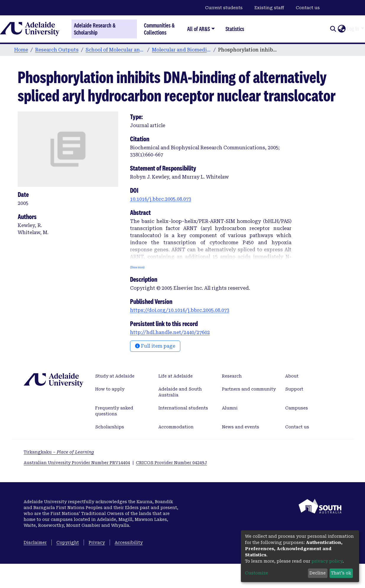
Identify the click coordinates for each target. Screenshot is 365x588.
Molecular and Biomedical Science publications (181, 50)
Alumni (230, 408)
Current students (224, 8)
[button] (342, 29)
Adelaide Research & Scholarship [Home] (95, 29)
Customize (257, 573)
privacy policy (327, 561)
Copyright (68, 542)
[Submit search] (333, 29)
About (292, 376)
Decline (318, 573)
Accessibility (129, 542)
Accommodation (176, 427)
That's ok (341, 573)
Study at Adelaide (115, 376)
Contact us (308, 8)
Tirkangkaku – (59, 452)
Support (294, 389)
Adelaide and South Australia (180, 392)
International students (183, 408)
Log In (353, 29)
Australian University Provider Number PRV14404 (77, 463)
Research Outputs (57, 50)
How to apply (110, 389)
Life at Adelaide (176, 376)
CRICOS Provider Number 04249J (171, 463)
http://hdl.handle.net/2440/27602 (170, 332)
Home (21, 50)
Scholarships (110, 427)
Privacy (97, 542)
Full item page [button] (155, 346)
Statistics (235, 29)
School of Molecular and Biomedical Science (115, 50)
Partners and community (249, 389)
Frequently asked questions (114, 411)
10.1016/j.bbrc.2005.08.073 (161, 199)
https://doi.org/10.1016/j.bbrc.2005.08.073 (180, 310)
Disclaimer (35, 542)
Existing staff (269, 8)
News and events (241, 427)
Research (232, 376)
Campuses (297, 408)
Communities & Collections (159, 29)
